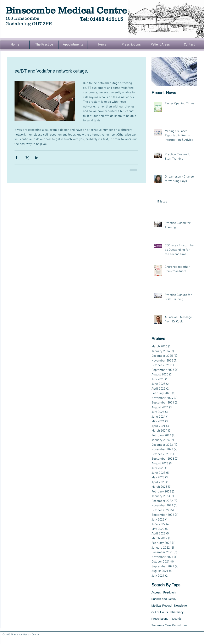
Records (176, 619)
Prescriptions (160, 619)
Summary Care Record (166, 625)
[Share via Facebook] (16, 157)
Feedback (170, 592)
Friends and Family (164, 599)
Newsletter (181, 606)
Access (156, 592)
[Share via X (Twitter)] (27, 157)
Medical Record (162, 606)
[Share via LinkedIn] (37, 157)
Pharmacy (177, 612)
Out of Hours (160, 612)
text (186, 625)
